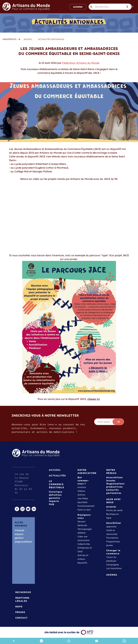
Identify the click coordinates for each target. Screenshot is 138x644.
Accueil (55, 470)
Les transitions (114, 568)
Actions (81, 495)
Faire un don (84, 510)
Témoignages (85, 529)
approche (111, 527)
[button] (124, 641)
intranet (19, 530)
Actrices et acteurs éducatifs (83, 559)
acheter (78, 7)
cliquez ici (94, 399)
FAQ (51, 504)
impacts (54, 501)
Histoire (82, 487)
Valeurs (81, 491)
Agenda (112, 575)
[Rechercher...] (109, 7)
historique (56, 492)
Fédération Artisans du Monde (81, 63)
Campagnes (113, 565)
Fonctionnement (86, 506)
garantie (54, 498)
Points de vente (114, 510)
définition (55, 495)
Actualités (57, 476)
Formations (112, 538)
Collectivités (84, 544)
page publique (23, 542)
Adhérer (82, 533)
